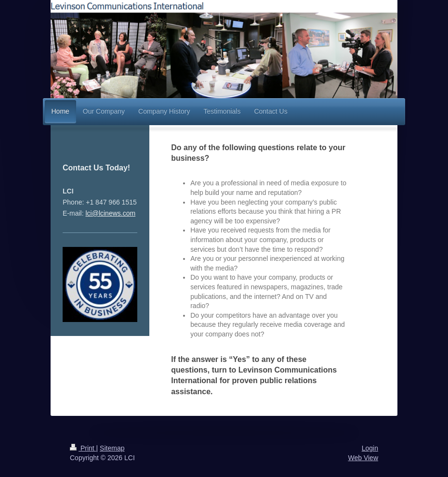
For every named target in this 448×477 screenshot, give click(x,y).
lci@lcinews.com (110, 213)
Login (370, 448)
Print (83, 448)
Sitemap (112, 448)
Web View (363, 458)
